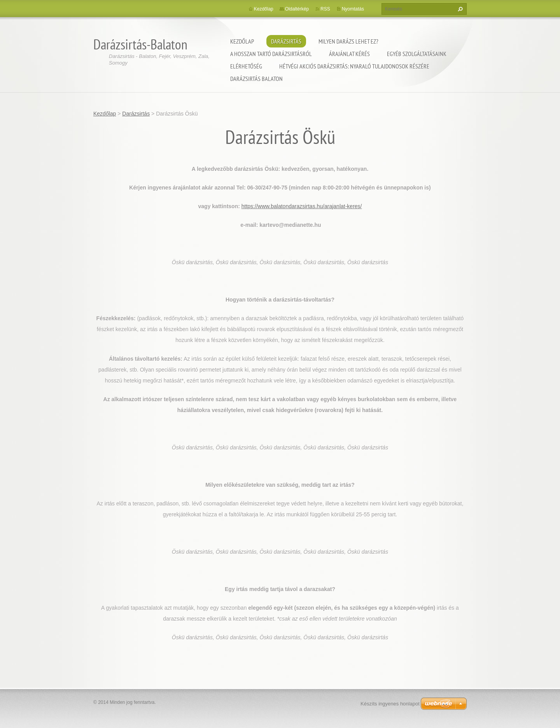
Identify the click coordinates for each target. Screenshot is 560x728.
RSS (325, 9)
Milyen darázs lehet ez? (348, 41)
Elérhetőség (246, 66)
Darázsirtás (286, 41)
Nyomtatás (353, 9)
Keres (459, 9)
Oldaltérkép (297, 9)
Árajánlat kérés (349, 54)
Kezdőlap (242, 41)
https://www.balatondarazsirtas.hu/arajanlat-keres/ (302, 206)
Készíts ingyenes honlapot (390, 704)
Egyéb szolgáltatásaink (417, 54)
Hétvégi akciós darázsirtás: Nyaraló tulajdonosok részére (354, 66)
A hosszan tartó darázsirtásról (271, 54)
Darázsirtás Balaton (256, 79)
